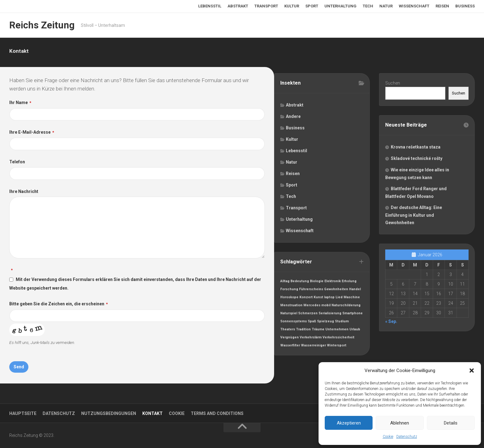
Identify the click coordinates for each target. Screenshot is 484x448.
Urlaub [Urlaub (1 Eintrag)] (355, 330)
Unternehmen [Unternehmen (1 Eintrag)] (337, 330)
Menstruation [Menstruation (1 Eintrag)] (292, 306)
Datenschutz (407, 437)
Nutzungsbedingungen (109, 413)
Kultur (292, 6)
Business (465, 6)
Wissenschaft (414, 6)
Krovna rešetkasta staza (416, 148)
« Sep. (392, 323)
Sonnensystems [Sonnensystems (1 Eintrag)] (294, 322)
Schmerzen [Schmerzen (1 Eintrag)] (308, 314)
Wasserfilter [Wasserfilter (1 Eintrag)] (290, 346)
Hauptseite (23, 413)
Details (451, 423)
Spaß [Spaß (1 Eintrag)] (312, 322)
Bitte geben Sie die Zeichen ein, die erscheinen (58, 306)
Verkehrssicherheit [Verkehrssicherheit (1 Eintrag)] (339, 338)
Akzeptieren (349, 423)
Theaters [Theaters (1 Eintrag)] (288, 330)
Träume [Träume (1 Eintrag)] (318, 330)
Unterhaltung (340, 6)
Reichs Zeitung (41, 25)
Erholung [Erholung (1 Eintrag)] (349, 282)
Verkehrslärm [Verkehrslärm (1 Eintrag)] (311, 338)
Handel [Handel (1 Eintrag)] (355, 290)
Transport (266, 6)
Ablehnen (400, 423)
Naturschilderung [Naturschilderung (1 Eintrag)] (346, 306)
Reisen (442, 6)
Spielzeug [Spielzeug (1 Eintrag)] (326, 322)
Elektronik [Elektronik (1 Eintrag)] (333, 282)
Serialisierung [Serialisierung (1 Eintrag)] (330, 314)
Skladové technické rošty (417, 159)
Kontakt (152, 413)
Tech (368, 6)
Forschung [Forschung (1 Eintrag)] (290, 290)
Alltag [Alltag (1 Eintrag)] (285, 282)
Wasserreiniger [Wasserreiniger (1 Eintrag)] (314, 346)
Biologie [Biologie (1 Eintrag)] (317, 282)
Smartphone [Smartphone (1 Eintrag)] (353, 314)
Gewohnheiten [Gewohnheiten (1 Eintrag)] (336, 290)
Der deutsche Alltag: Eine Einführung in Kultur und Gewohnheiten (414, 216)
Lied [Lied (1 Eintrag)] (339, 298)
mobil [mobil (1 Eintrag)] (326, 306)
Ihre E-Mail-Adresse (32, 133)
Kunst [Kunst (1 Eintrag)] (319, 298)
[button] (472, 371)
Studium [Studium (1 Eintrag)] (342, 322)
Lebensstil (210, 6)
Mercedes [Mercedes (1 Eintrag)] (312, 306)
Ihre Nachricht (24, 193)
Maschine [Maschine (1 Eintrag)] (352, 298)
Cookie (388, 437)
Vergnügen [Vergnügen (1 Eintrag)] (290, 338)
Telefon (17, 163)
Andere (294, 117)
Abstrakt (238, 6)
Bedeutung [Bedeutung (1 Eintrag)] (300, 282)
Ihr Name (20, 103)
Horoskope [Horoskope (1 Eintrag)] (290, 298)
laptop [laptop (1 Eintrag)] (330, 298)
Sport (312, 6)
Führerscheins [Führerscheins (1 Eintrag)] (311, 290)
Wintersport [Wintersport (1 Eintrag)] (337, 346)
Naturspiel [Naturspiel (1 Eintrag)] (289, 314)
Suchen (393, 83)
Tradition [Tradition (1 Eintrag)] (304, 330)
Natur (386, 6)
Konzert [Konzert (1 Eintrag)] (306, 298)
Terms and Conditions (217, 413)
